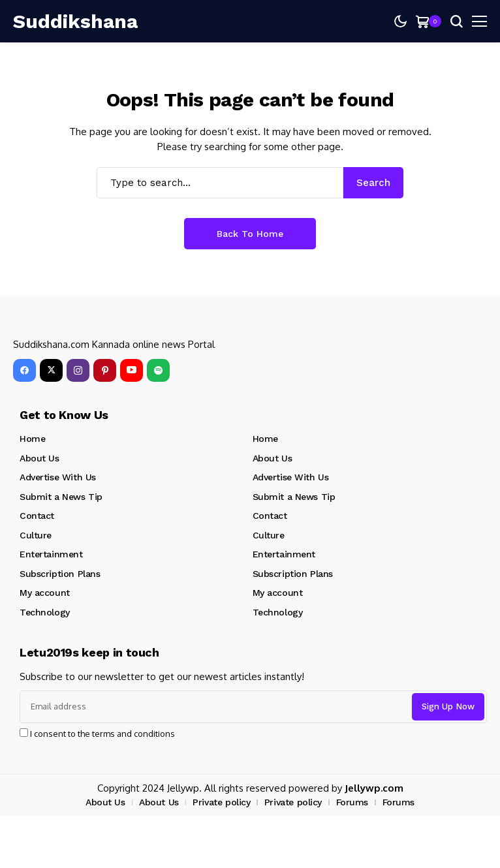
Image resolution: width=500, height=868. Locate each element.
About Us (39, 458)
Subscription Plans (60, 574)
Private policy (221, 802)
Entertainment (51, 554)
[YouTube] (132, 370)
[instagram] (78, 370)
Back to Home (250, 234)
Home (32, 439)
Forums (352, 802)
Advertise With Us (58, 477)
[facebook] (24, 370)
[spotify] (158, 370)
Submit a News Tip (61, 497)
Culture (36, 535)
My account (45, 593)
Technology (45, 612)
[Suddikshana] (52, 22)
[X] (51, 370)
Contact (37, 516)
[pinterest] (105, 370)
